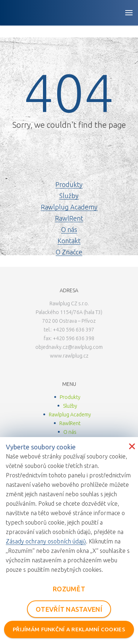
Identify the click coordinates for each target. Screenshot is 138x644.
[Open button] (129, 13)
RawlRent (69, 218)
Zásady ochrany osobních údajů (46, 541)
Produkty (69, 184)
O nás (69, 229)
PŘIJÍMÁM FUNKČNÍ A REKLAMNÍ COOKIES (69, 629)
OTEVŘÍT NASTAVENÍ (69, 609)
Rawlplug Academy (69, 207)
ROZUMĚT (69, 589)
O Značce (69, 252)
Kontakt (69, 241)
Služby (69, 196)
